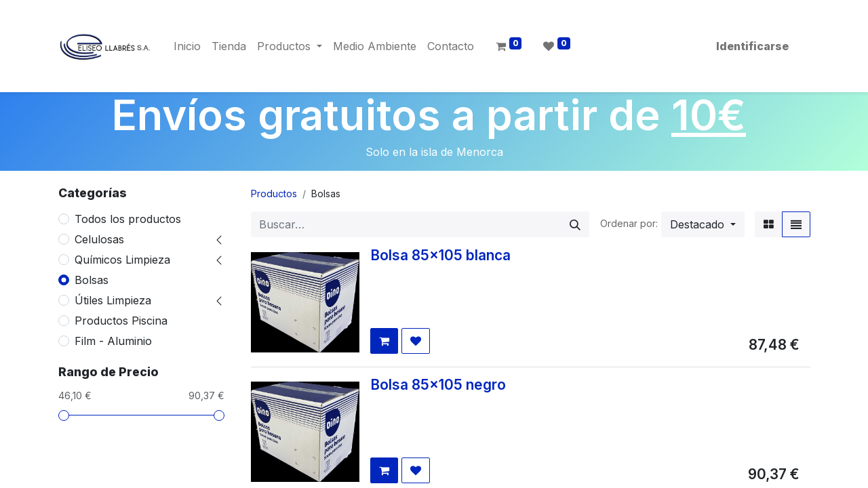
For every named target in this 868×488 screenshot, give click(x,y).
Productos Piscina (121, 321)
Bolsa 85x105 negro (438, 385)
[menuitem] (187, 46)
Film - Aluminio (113, 341)
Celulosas (99, 239)
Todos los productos (128, 219)
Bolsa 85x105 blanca (440, 255)
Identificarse (752, 46)
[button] (703, 224)
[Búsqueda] (575, 224)
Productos (274, 194)
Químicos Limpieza (122, 260)
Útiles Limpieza (113, 300)
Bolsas (92, 280)
